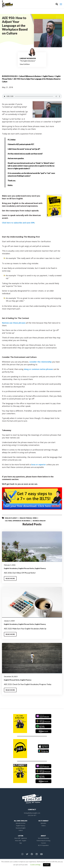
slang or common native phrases (38, 369)
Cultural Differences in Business (30, 76)
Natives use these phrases (14, 323)
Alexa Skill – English (21, 841)
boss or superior (39, 465)
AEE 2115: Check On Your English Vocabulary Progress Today (28, 684)
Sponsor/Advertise (43, 838)
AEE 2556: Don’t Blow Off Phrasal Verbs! (20, 573)
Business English (10, 76)
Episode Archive (21, 823)
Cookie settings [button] (35, 865)
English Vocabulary (11, 568)
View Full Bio (25, 64)
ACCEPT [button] (47, 865)
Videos (21, 830)
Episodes (43, 823)
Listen (21, 836)
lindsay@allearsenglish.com (32, 813)
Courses (43, 843)
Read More (10, 578)
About (43, 836)
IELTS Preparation (43, 845)
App (21, 843)
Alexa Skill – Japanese (21, 838)
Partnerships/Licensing (43, 841)
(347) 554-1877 (32, 815)
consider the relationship (40, 362)
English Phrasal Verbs (28, 518)
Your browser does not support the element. (32, 96)
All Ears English (21, 821)
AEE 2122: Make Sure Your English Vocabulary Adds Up (25, 629)
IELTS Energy (43, 821)
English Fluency (48, 76)
